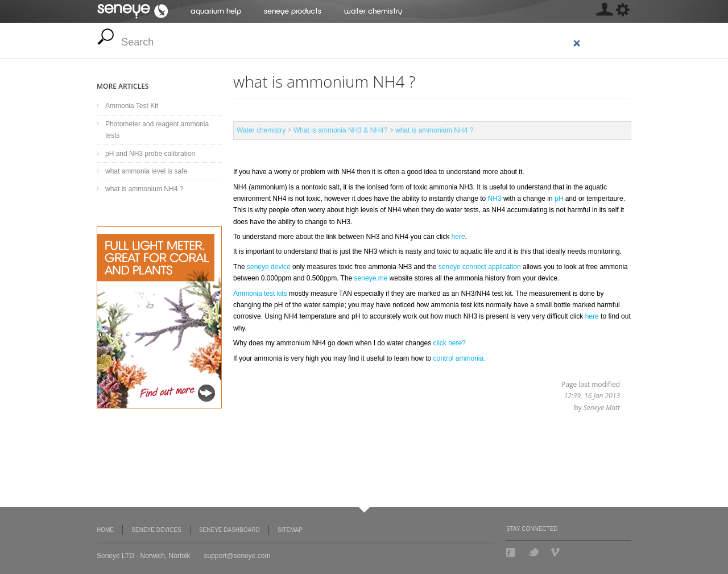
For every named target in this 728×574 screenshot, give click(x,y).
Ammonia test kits (260, 294)
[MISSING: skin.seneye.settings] (604, 11)
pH (560, 199)
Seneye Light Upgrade (159, 317)
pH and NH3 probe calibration (150, 154)
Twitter (534, 552)
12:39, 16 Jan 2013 (592, 396)
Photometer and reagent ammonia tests (157, 130)
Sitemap (290, 530)
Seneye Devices (156, 530)
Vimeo (556, 552)
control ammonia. (458, 358)
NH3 (496, 199)
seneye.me (371, 278)
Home (105, 530)
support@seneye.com (237, 556)
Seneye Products (293, 11)
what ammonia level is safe (146, 171)
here (458, 237)
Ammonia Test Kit (132, 106)
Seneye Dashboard (229, 530)
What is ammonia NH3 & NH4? (340, 130)
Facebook (512, 552)
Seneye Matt (602, 408)
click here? (450, 343)
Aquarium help (216, 11)
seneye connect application (480, 267)
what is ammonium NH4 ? (434, 130)
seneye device (269, 267)
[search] (351, 42)
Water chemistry (373, 11)
